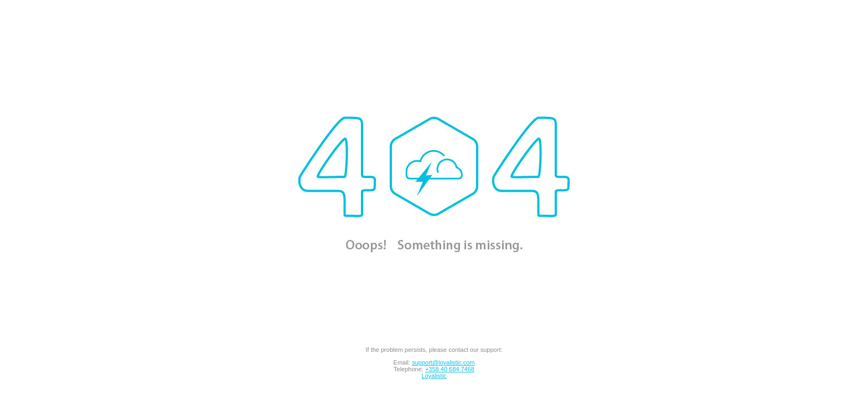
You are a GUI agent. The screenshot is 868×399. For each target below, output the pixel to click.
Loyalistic (434, 376)
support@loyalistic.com (443, 362)
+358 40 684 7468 (450, 369)
